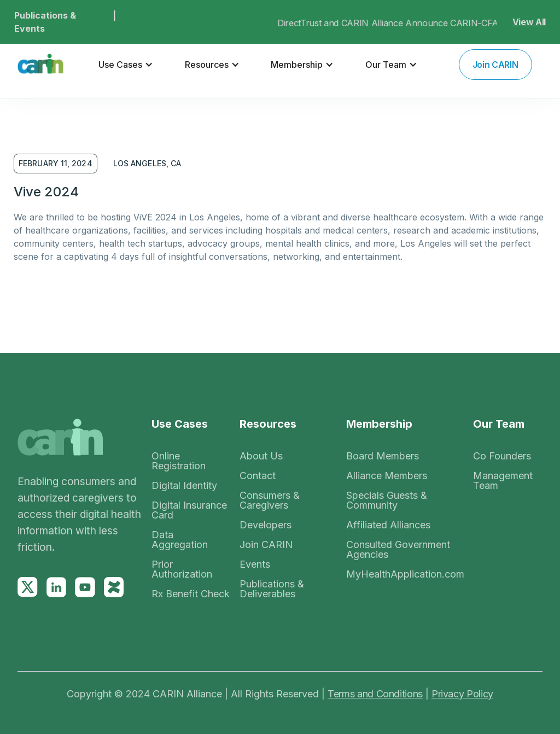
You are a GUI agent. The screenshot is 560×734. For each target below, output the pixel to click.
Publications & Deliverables (272, 589)
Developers (266, 525)
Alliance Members (387, 476)
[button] (126, 65)
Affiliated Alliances (388, 525)
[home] (40, 65)
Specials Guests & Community (387, 500)
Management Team (503, 481)
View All (529, 22)
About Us (261, 456)
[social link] (28, 587)
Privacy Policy (462, 694)
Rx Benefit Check (191, 594)
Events (255, 564)
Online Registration (179, 461)
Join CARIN (266, 545)
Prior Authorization (182, 569)
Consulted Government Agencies (398, 550)
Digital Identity (184, 486)
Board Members (383, 456)
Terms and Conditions (375, 694)
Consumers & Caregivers (270, 500)
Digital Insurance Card (189, 510)
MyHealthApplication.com (405, 574)
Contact (258, 476)
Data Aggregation (180, 540)
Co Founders (502, 456)
